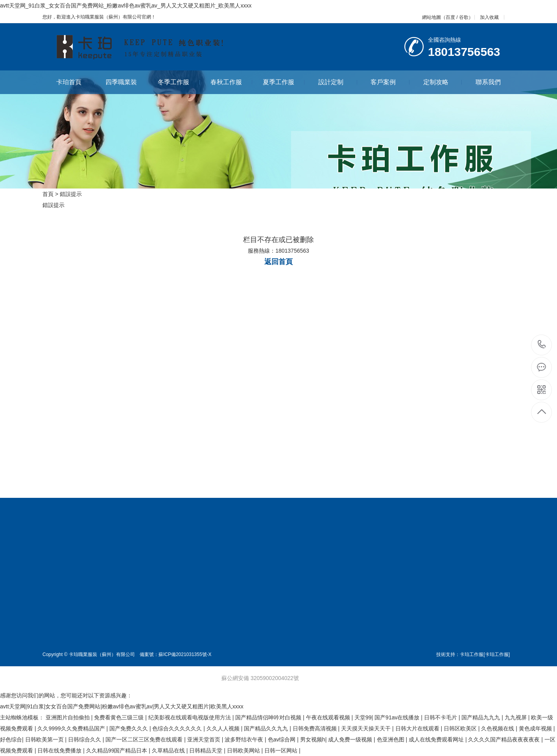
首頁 (48, 194)
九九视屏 (516, 717)
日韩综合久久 (85, 739)
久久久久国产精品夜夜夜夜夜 (505, 739)
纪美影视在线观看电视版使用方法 (190, 717)
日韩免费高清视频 (315, 728)
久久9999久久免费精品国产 (72, 728)
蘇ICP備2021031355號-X (185, 654)
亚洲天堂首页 (205, 739)
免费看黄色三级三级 (120, 717)
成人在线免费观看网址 (437, 739)
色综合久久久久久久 (178, 728)
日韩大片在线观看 (418, 728)
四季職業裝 (126, 82)
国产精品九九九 (481, 717)
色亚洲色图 (391, 739)
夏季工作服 (284, 82)
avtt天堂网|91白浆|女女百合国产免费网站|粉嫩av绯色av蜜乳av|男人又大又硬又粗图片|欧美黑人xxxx (122, 706)
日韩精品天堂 (207, 750)
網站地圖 (432, 17)
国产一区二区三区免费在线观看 (145, 739)
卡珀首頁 (76, 82)
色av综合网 (283, 739)
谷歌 (464, 17)
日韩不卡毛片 (441, 717)
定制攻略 (443, 82)
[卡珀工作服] (497, 654)
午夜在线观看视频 (329, 717)
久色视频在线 (498, 728)
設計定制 (338, 82)
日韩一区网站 (282, 750)
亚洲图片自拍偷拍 (68, 717)
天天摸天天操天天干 (367, 728)
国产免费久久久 (129, 728)
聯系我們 (488, 82)
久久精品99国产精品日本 (117, 750)
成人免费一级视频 (351, 739)
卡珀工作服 (472, 654)
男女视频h (313, 739)
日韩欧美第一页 (45, 739)
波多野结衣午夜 (245, 739)
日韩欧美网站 (244, 750)
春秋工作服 (231, 82)
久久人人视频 (224, 728)
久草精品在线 (169, 750)
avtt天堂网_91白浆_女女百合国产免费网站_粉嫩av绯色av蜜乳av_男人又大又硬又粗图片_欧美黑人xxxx (126, 6)
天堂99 (363, 717)
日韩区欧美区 (461, 728)
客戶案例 (390, 82)
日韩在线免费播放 (60, 750)
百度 (450, 17)
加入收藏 (489, 17)
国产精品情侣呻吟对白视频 (269, 717)
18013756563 (542, 345)
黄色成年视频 (536, 728)
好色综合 (11, 739)
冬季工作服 (179, 82)
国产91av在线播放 (398, 717)
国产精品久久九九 (267, 728)
